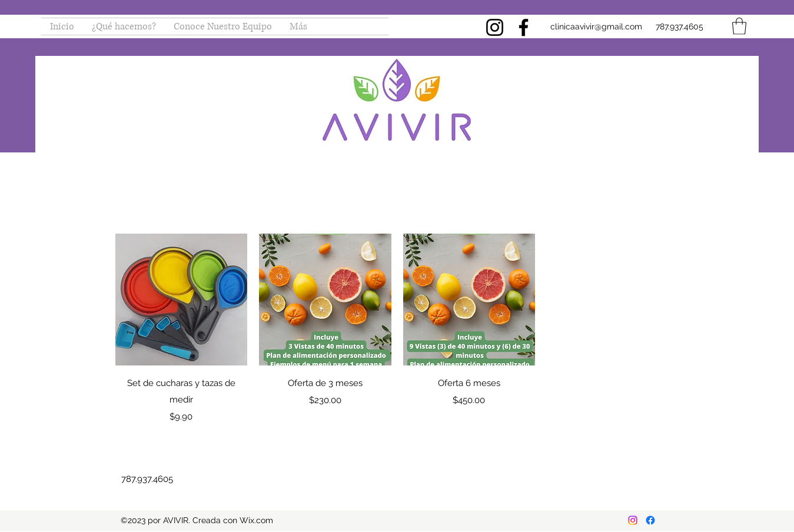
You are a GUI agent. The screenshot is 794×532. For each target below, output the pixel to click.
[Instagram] (495, 27)
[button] (739, 26)
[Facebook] (524, 27)
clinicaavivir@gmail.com (596, 26)
